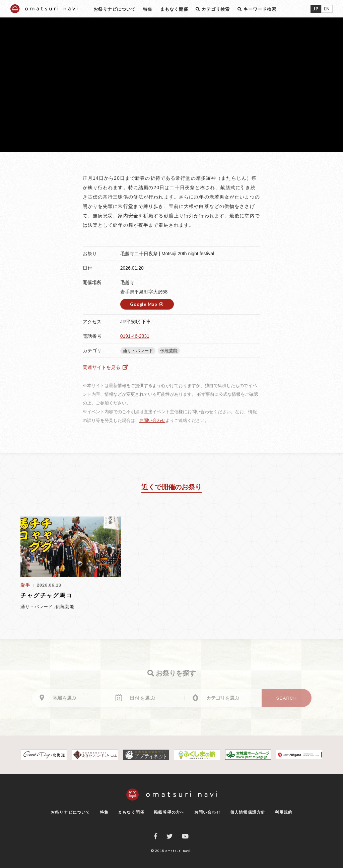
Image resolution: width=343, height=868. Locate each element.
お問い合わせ (152, 420)
